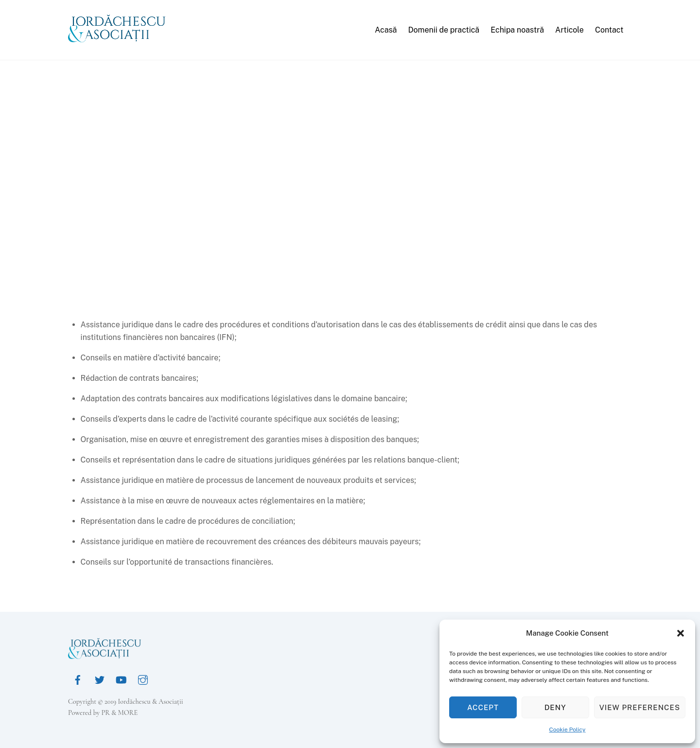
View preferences (640, 707)
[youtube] (121, 679)
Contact (609, 30)
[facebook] (78, 679)
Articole (569, 30)
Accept (483, 707)
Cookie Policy (568, 730)
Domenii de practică (444, 30)
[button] (681, 633)
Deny (555, 707)
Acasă (386, 30)
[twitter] (100, 679)
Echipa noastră (517, 30)
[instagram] (143, 679)
